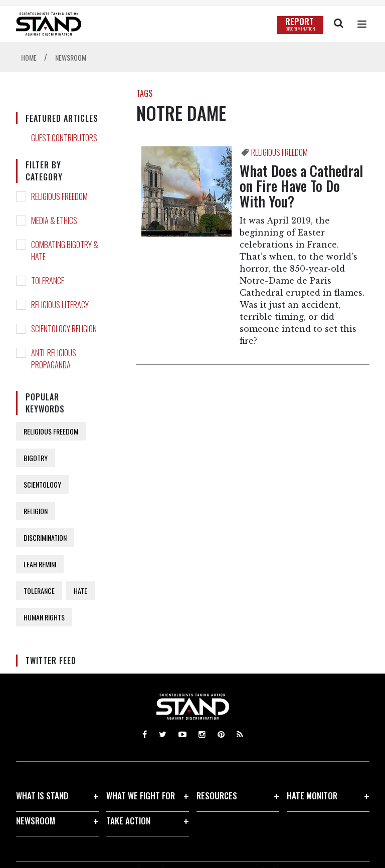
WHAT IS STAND (42, 796)
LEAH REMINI (40, 564)
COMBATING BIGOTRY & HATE (65, 251)
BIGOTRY (36, 458)
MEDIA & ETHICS (54, 221)
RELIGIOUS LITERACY (60, 305)
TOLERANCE (48, 281)
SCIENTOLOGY (42, 484)
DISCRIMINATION (45, 537)
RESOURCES (217, 796)
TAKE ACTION (128, 821)
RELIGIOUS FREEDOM (59, 196)
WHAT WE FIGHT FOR (141, 796)
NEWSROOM (36, 821)
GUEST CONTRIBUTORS (64, 138)
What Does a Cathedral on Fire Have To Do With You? (301, 186)
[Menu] (362, 24)
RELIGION (36, 511)
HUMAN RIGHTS (44, 617)
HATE (80, 591)
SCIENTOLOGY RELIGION (64, 329)
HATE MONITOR (312, 796)
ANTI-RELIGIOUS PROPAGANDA (54, 359)
